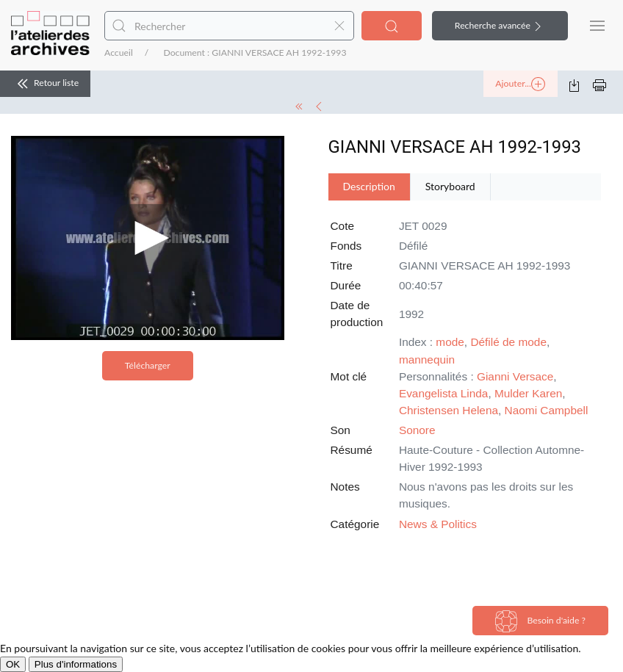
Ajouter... (520, 84)
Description (369, 186)
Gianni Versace (515, 376)
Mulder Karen (528, 393)
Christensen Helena (449, 410)
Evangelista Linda (444, 393)
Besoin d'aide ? (540, 621)
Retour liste (45, 84)
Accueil (119, 53)
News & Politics (438, 524)
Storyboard (450, 186)
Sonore (417, 430)
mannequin (427, 360)
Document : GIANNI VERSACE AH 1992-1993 (255, 53)
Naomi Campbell (547, 410)
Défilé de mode (508, 342)
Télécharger (148, 365)
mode (450, 342)
